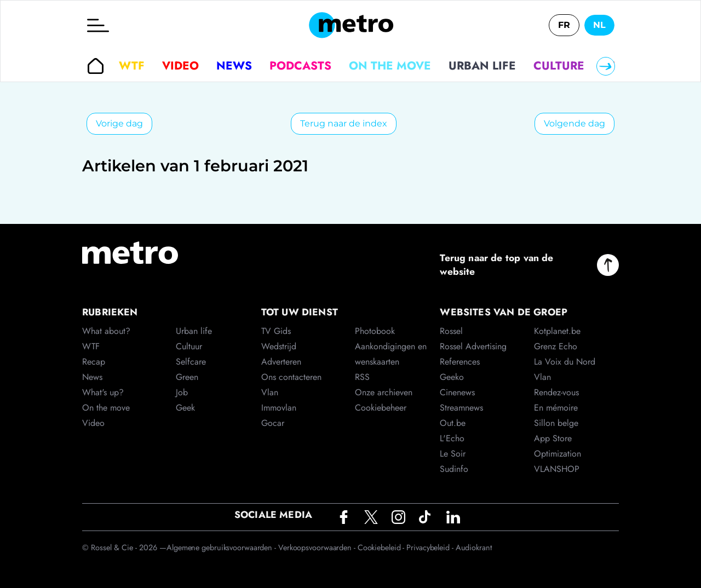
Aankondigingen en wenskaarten (391, 354)
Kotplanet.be (557, 331)
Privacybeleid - (431, 547)
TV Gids (276, 331)
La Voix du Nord (565, 362)
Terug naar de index (344, 123)
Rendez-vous (556, 392)
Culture (559, 66)
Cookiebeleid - (382, 547)
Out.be (453, 423)
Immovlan (279, 408)
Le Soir (453, 454)
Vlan (270, 392)
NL (599, 25)
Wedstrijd (279, 346)
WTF (132, 66)
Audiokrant (474, 547)
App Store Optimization (558, 446)
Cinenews (457, 392)
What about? (106, 331)
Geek (185, 408)
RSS (362, 377)
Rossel (451, 331)
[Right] (606, 66)
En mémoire (556, 408)
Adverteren (281, 362)
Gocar (273, 423)
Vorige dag (119, 123)
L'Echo (452, 438)
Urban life (482, 66)
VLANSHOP (557, 469)
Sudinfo (454, 469)
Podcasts (300, 66)
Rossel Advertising (473, 346)
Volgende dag (574, 123)
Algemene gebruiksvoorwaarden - (222, 547)
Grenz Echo (556, 346)
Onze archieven (384, 392)
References (460, 362)
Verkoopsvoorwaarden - (318, 547)
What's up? (103, 392)
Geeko (452, 377)
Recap (94, 362)
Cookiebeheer (381, 408)
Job (182, 392)
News (234, 66)
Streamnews (461, 408)
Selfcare (191, 362)
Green (187, 377)
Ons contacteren (291, 377)
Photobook (375, 331)
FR (564, 25)
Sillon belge (556, 423)
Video (180, 66)
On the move (390, 66)
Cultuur (189, 346)
